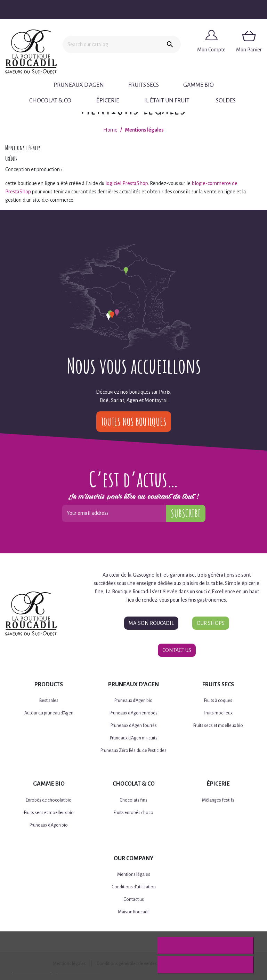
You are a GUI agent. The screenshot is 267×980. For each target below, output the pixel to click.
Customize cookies (78, 971)
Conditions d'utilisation (134, 887)
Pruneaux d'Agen (79, 85)
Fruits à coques (218, 701)
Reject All (205, 946)
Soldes (226, 101)
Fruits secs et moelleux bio (218, 726)
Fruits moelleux (218, 713)
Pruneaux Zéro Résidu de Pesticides (133, 751)
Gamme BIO (199, 85)
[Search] (111, 44)
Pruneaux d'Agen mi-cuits (134, 738)
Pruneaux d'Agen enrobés (133, 713)
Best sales (49, 701)
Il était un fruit (167, 101)
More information (33, 971)
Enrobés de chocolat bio (49, 800)
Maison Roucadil (151, 623)
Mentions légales (134, 874)
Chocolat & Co (50, 101)
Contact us (134, 899)
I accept (205, 965)
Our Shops (211, 623)
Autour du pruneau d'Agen (49, 713)
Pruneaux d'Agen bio (133, 701)
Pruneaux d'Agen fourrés (134, 726)
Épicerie (108, 101)
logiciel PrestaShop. (128, 183)
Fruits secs (144, 85)
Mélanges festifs (218, 800)
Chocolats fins (133, 800)
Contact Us (177, 650)
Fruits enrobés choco (133, 813)
